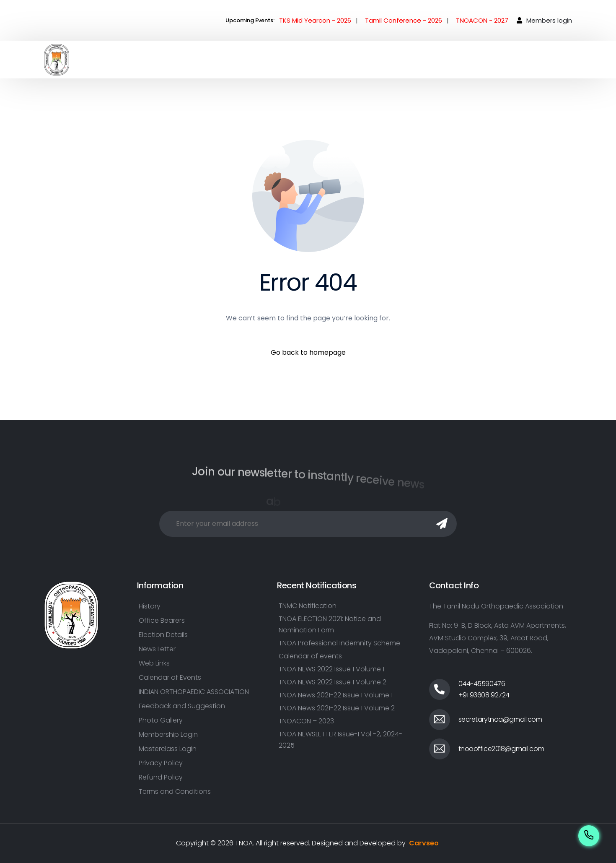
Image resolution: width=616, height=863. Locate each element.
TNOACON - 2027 (482, 20)
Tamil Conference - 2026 (404, 20)
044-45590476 (482, 684)
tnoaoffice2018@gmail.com (501, 749)
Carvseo (424, 843)
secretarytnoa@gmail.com (500, 719)
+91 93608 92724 (484, 695)
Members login (549, 20)
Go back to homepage (308, 352)
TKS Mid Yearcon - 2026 (315, 20)
